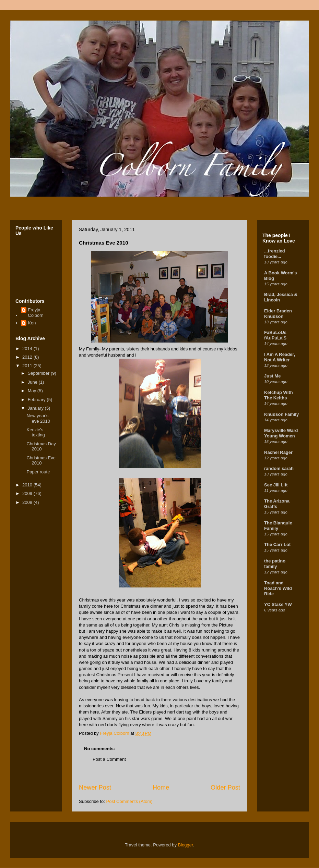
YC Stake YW (278, 604)
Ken (32, 323)
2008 (28, 502)
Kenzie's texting (36, 432)
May (33, 391)
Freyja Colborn (36, 313)
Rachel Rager (278, 452)
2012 (28, 357)
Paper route (38, 472)
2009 (28, 493)
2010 (28, 485)
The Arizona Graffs (277, 504)
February (37, 400)
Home (161, 788)
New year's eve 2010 (38, 418)
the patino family (275, 564)
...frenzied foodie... (275, 254)
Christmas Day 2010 (41, 447)
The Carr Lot (277, 544)
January (36, 408)
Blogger (186, 845)
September (39, 373)
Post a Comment (109, 759)
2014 (28, 349)
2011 (28, 366)
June (33, 382)
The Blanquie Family (278, 526)
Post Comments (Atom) (129, 801)
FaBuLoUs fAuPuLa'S (275, 335)
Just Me (272, 376)
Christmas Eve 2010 (41, 461)
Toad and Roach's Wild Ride (278, 588)
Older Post (225, 788)
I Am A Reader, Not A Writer (280, 357)
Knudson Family (281, 414)
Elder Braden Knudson (278, 314)
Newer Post (95, 788)
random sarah (279, 468)
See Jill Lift (276, 485)
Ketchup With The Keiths (279, 395)
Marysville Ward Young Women (281, 433)
